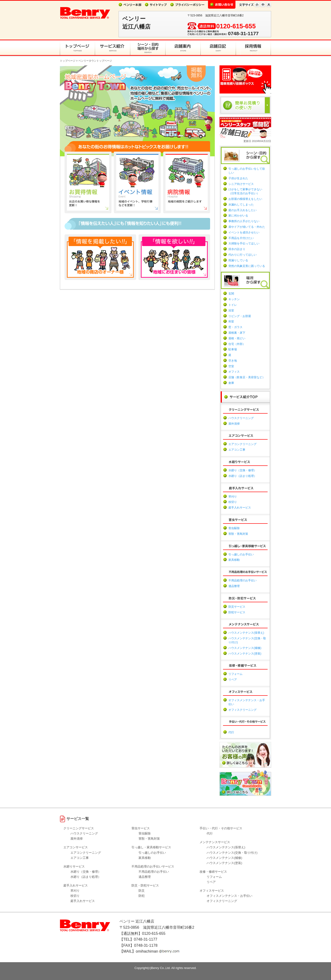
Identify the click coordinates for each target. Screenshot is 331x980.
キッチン (234, 299)
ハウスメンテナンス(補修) (245, 648)
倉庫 (231, 383)
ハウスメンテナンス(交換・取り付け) (232, 853)
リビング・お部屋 (240, 316)
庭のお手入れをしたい (242, 210)
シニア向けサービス (241, 184)
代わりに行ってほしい (242, 255)
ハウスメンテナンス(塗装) (245, 654)
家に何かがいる (238, 216)
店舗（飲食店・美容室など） (247, 377)
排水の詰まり (237, 249)
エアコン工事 (237, 450)
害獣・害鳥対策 (238, 534)
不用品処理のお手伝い (242, 580)
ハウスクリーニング (241, 418)
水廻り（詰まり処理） (242, 476)
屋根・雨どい (237, 338)
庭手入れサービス (240, 508)
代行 (231, 732)
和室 (231, 322)
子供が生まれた (238, 178)
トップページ (68, 61)
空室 (231, 366)
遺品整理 (234, 586)
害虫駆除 (234, 528)
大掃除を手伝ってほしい (244, 243)
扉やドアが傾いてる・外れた (247, 227)
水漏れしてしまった (241, 205)
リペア (233, 680)
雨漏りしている (238, 260)
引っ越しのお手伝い (241, 554)
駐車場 (233, 349)
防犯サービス (237, 612)
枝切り (233, 502)
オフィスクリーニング (242, 710)
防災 (142, 891)
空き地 (233, 361)
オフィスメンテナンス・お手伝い (229, 896)
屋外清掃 (234, 424)
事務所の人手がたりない (244, 221)
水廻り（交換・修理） (242, 470)
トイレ (233, 305)
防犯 (142, 896)
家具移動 (234, 560)
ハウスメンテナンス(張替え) (246, 633)
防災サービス (237, 607)
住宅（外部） (237, 344)
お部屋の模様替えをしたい (245, 199)
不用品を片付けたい (241, 238)
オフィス (234, 372)
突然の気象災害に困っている (247, 266)
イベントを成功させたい (244, 232)
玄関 (231, 294)
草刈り (233, 497)
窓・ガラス (235, 327)
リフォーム (235, 674)
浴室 (231, 310)
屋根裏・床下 (237, 333)
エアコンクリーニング (242, 444)
